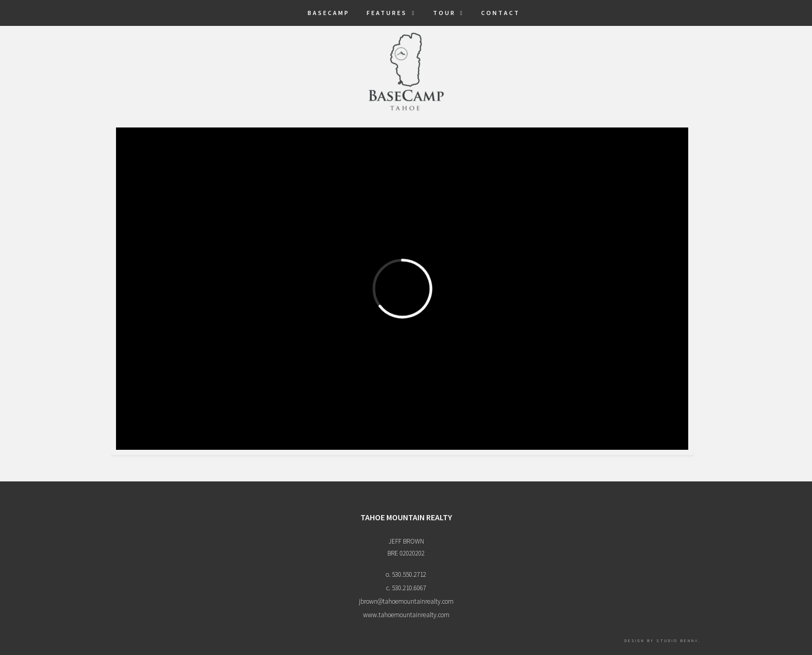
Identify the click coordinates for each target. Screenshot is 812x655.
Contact (501, 13)
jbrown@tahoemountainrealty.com (406, 601)
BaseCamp (329, 13)
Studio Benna (678, 640)
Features (387, 13)
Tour (444, 13)
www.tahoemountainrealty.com (406, 615)
